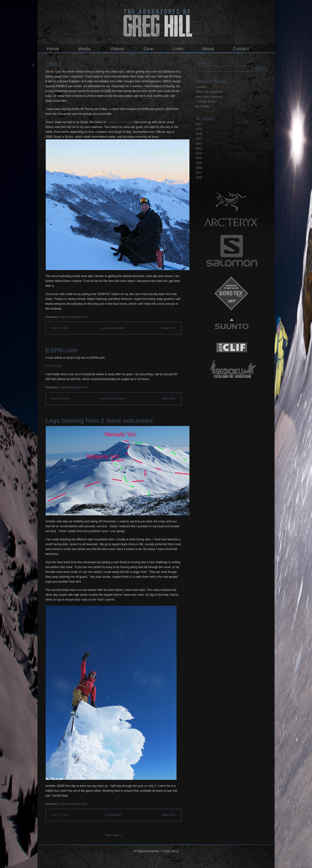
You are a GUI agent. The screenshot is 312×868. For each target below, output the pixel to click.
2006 (199, 178)
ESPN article (54, 366)
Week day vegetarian (209, 92)
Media (85, 49)
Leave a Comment (113, 328)
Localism (201, 87)
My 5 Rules (203, 106)
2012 (199, 148)
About (208, 49)
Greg (61, 317)
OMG (53, 64)
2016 (199, 129)
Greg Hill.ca (156, 22)
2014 (199, 139)
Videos (117, 49)
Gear (149, 49)
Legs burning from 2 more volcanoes (99, 421)
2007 (199, 173)
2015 (199, 134)
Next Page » (114, 835)
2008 (199, 168)
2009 (199, 163)
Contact (241, 49)
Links (178, 49)
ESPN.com (62, 350)
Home (53, 49)
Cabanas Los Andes (120, 122)
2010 (199, 158)
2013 (199, 144)
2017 (199, 124)
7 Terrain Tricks (205, 102)
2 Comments (113, 815)
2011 (199, 153)
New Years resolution (209, 97)
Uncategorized (77, 317)
